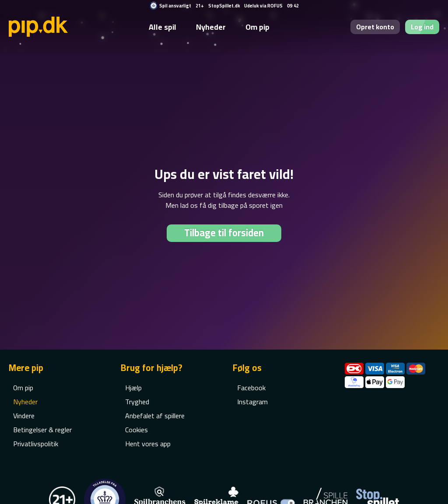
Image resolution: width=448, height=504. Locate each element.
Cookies (136, 430)
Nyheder (211, 27)
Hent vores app (148, 444)
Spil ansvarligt (175, 6)
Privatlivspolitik (36, 444)
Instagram (252, 402)
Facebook (251, 388)
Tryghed (137, 402)
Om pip (257, 27)
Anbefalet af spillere (155, 416)
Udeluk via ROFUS (263, 6)
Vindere (24, 416)
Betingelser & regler (42, 430)
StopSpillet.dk (224, 6)
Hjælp (133, 388)
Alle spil (163, 27)
